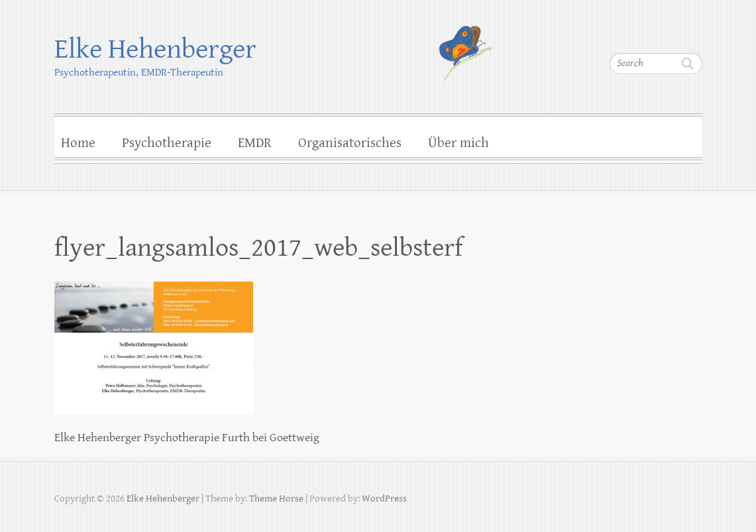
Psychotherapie (167, 143)
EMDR (255, 143)
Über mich (459, 143)
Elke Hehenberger (155, 49)
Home (78, 143)
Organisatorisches (350, 143)
